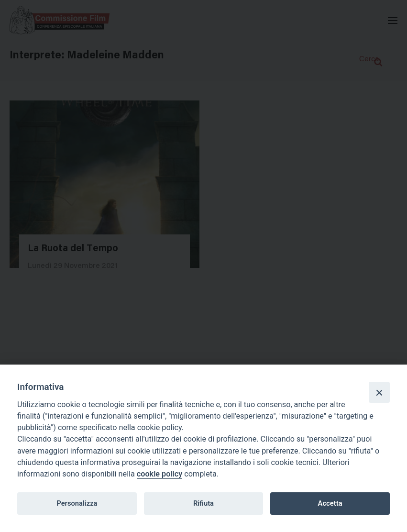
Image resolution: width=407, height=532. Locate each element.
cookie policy (159, 474)
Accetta (330, 503)
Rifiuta (203, 503)
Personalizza (77, 503)
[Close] (379, 392)
